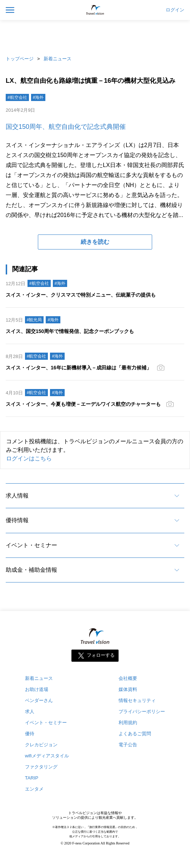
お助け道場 (37, 689)
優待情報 (17, 520)
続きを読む (95, 242)
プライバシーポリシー (142, 711)
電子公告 (128, 745)
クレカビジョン (41, 745)
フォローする (101, 655)
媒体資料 (128, 689)
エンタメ (34, 789)
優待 (30, 734)
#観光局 (34, 320)
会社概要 (128, 678)
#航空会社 (17, 97)
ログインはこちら (29, 458)
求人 (30, 711)
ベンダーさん (39, 700)
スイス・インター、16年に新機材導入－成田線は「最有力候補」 (79, 368)
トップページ (20, 59)
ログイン (175, 10)
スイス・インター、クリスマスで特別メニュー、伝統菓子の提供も (81, 295)
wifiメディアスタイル (47, 756)
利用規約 (128, 723)
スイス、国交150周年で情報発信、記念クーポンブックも (70, 331)
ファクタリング (41, 767)
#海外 (38, 97)
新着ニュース (57, 59)
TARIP (32, 778)
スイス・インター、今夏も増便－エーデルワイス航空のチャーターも (83, 404)
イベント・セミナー (31, 545)
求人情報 (17, 496)
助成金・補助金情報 (31, 570)
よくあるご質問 (135, 734)
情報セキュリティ (137, 700)
